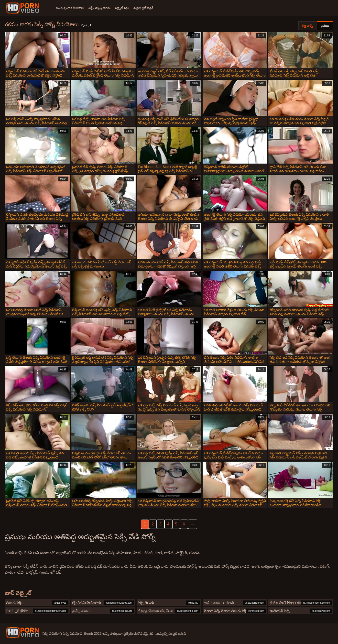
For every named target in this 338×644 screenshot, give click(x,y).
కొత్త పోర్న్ (307, 26)
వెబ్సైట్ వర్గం (125, 8)
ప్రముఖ (325, 26)
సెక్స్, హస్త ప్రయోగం (101, 8)
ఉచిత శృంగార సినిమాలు (70, 8)
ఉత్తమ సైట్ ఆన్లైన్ (148, 8)
